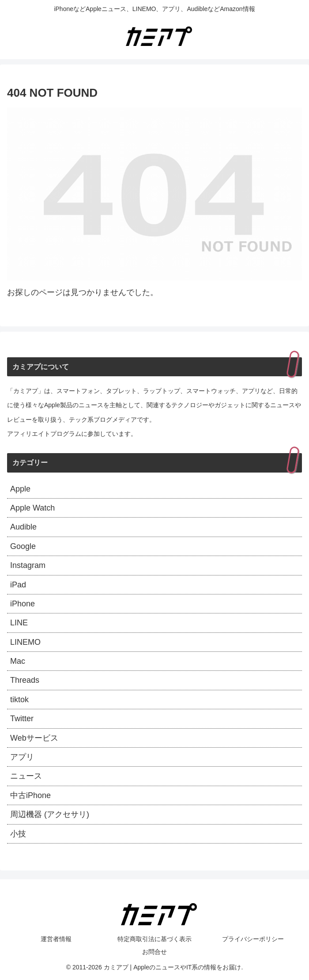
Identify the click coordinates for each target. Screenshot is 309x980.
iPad (18, 585)
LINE (19, 623)
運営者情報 (56, 939)
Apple (20, 489)
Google (23, 546)
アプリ (22, 757)
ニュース (26, 776)
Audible (23, 527)
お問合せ (154, 952)
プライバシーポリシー (253, 939)
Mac (18, 661)
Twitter (22, 719)
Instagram (28, 565)
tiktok (19, 700)
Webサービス (34, 738)
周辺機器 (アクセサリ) (50, 814)
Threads (25, 680)
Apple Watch (32, 508)
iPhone (23, 604)
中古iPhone (30, 795)
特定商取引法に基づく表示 (154, 939)
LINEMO (25, 642)
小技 (18, 834)
